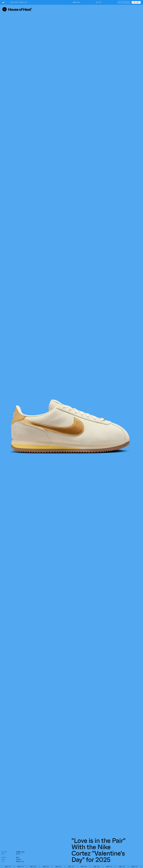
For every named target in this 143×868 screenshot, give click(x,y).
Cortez (18, 860)
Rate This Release (124, 2)
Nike (18, 858)
